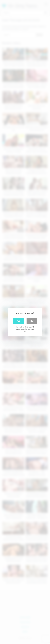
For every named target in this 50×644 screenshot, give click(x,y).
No (32, 321)
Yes (18, 321)
